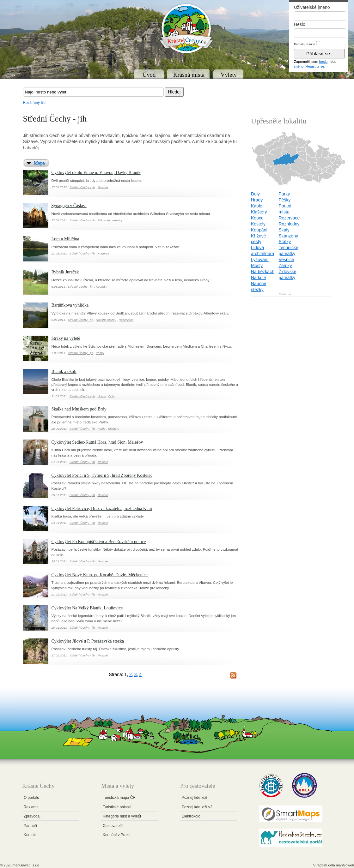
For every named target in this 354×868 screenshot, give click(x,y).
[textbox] (93, 92)
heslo (323, 62)
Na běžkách (263, 272)
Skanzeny (288, 236)
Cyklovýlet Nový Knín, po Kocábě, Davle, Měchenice (100, 575)
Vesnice (286, 260)
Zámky (285, 266)
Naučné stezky (106, 320)
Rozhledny (289, 224)
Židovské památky (110, 220)
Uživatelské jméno (312, 7)
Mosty (257, 266)
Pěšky (100, 353)
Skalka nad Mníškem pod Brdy (79, 409)
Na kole (103, 187)
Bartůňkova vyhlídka (70, 305)
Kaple (101, 429)
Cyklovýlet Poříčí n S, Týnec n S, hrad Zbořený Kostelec (102, 475)
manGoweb (345, 865)
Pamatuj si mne (305, 44)
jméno (299, 66)
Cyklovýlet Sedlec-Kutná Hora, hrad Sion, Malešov (97, 442)
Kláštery (114, 429)
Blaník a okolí (64, 371)
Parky (284, 194)
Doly (112, 396)
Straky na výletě (66, 338)
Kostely (258, 224)
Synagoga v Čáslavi (69, 206)
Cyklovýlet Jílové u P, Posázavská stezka (88, 641)
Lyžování (260, 260)
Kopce (257, 218)
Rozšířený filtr (35, 103)
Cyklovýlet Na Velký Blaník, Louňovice (87, 608)
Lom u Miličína (65, 239)
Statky (285, 242)
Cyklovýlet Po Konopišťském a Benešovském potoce (99, 542)
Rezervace (126, 320)
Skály (284, 230)
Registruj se (315, 66)
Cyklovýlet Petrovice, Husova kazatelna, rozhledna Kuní (102, 509)
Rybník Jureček (65, 272)
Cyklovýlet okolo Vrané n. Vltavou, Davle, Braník (96, 173)
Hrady (101, 396)
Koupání (103, 253)
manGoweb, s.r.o (26, 865)
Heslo (300, 24)
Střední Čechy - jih (82, 187)
